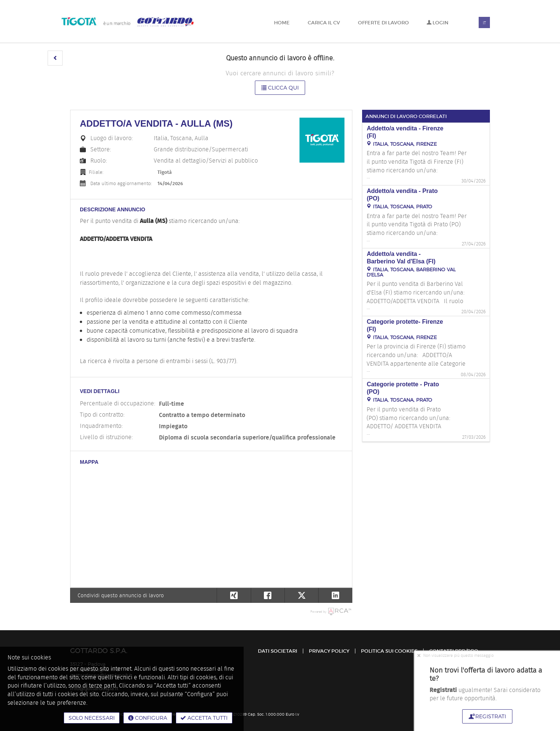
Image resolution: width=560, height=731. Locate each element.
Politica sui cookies (389, 651)
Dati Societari (278, 651)
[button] (55, 58)
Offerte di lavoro (383, 23)
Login (437, 23)
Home (282, 23)
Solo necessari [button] (92, 718)
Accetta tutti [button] (204, 718)
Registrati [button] (487, 716)
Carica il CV (324, 23)
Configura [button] (148, 718)
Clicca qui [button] (280, 87)
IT (484, 23)
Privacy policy (329, 651)
